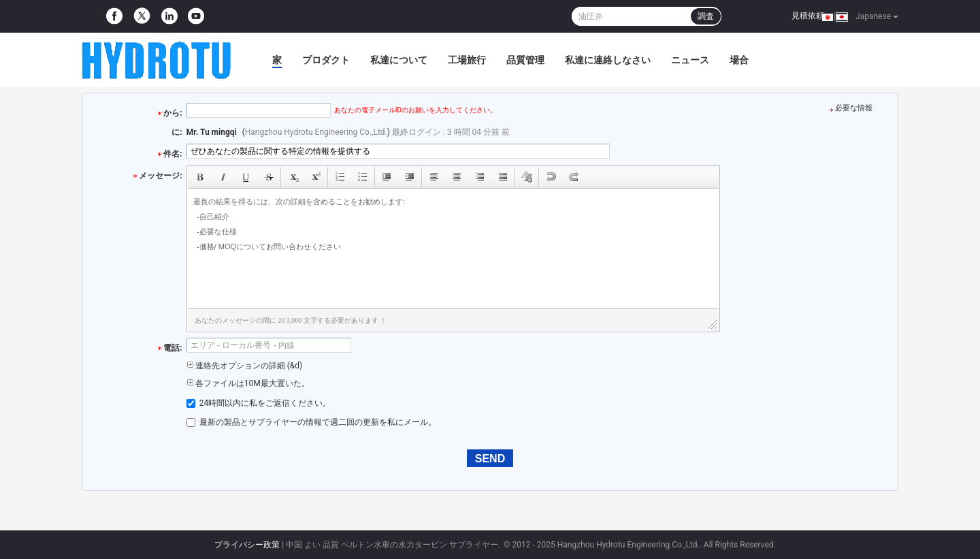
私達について (399, 60)
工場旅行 (467, 60)
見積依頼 (808, 16)
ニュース (690, 60)
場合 (739, 60)
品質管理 (525, 60)
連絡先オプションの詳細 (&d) (244, 366)
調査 (706, 16)
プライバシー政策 (247, 545)
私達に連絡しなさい (608, 60)
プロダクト (326, 60)
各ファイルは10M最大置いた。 (248, 383)
